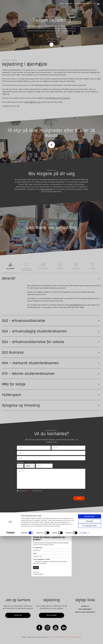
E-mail (35, 553)
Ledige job (18, 615)
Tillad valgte (90, 629)
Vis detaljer (84, 641)
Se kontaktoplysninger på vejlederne (57, 98)
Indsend (36, 568)
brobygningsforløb (46, 189)
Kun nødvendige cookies (90, 634)
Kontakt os (85, 606)
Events (62, 4)
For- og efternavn (38, 548)
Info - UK (90, 4)
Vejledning (69, 4)
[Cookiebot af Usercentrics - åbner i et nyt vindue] (10, 641)
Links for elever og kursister (85, 612)
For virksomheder (80, 4)
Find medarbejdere (85, 609)
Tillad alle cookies (90, 624)
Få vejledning (51, 615)
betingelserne (29, 491)
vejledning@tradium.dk (32, 102)
